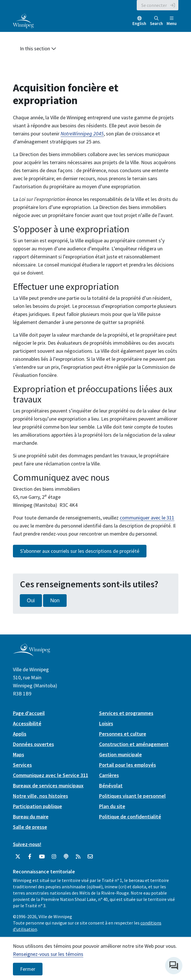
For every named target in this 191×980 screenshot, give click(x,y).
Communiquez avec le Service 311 (51, 775)
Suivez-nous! (27, 844)
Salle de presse (30, 827)
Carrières (109, 775)
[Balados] (66, 857)
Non (55, 601)
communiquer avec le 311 (147, 518)
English (139, 23)
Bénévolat (111, 786)
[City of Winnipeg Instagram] (54, 857)
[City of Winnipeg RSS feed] (78, 857)
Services (22, 765)
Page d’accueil (29, 713)
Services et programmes (126, 713)
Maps (19, 754)
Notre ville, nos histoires (40, 796)
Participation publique (37, 806)
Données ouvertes (33, 744)
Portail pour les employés (128, 765)
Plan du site (112, 806)
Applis (20, 734)
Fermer (28, 969)
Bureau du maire (31, 817)
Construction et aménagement (134, 744)
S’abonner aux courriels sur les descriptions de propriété (80, 551)
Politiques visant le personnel (132, 796)
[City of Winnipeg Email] (90, 857)
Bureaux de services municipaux (48, 786)
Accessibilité (27, 723)
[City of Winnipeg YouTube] (42, 857)
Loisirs (106, 723)
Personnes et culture (123, 734)
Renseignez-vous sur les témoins (48, 954)
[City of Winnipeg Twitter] (18, 857)
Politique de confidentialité (130, 817)
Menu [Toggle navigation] (172, 21)
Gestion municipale (120, 754)
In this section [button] (38, 48)
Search (156, 21)
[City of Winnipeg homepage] (31, 654)
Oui (31, 601)
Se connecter (154, 5)
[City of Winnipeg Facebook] (30, 857)
